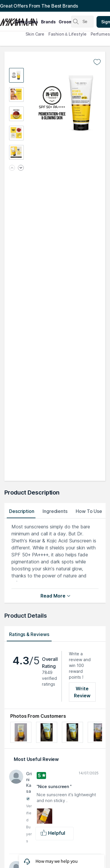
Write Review (82, 692)
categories (27, 22)
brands (48, 22)
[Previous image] (12, 168)
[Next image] (21, 168)
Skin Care (35, 34)
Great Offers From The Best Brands (39, 6)
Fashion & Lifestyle (67, 34)
